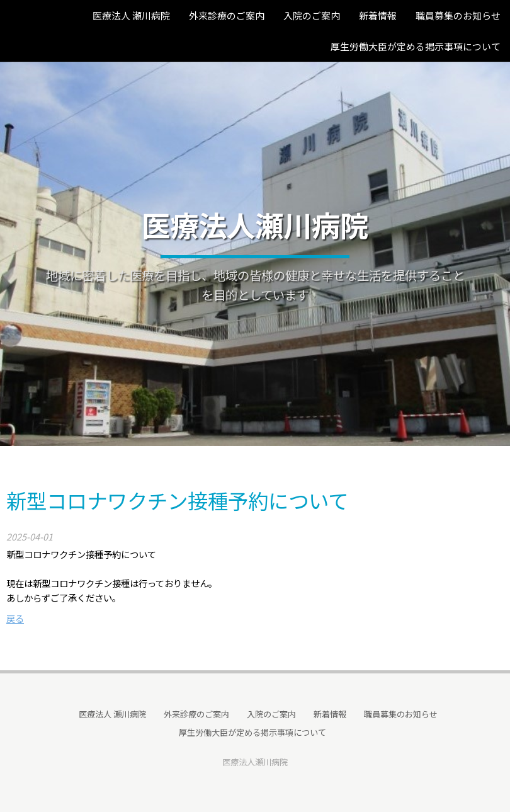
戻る (15, 618)
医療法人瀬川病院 (255, 224)
